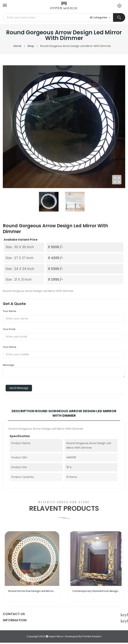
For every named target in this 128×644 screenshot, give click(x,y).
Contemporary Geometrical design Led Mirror (96, 595)
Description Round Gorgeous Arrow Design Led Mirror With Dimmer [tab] (64, 413)
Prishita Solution (92, 636)
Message (9, 365)
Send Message (19, 388)
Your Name (10, 311)
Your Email (9, 329)
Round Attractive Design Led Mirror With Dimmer (32, 595)
